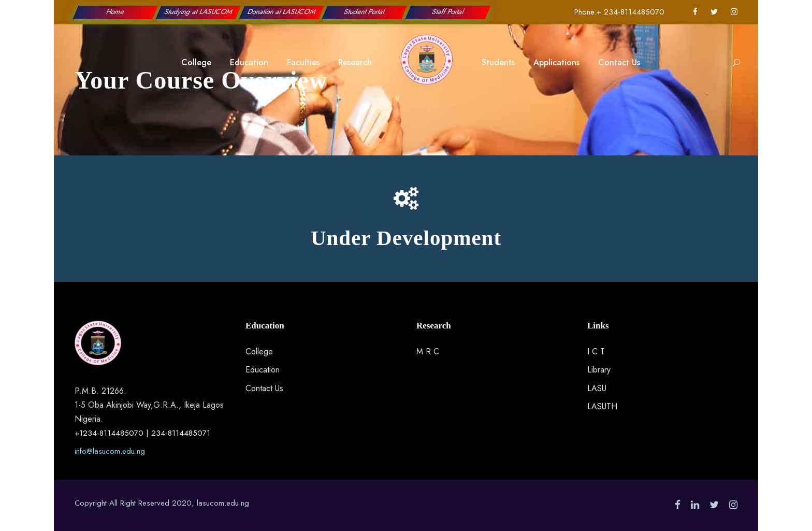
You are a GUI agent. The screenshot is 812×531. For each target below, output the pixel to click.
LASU (597, 388)
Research (355, 62)
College (196, 62)
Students (498, 62)
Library (599, 370)
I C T (596, 351)
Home (115, 12)
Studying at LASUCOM (199, 12)
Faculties (303, 62)
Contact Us (619, 62)
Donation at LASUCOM (282, 12)
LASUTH (602, 406)
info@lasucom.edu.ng (110, 451)
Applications (556, 62)
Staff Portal (448, 12)
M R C (428, 351)
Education (249, 62)
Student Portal (365, 12)
